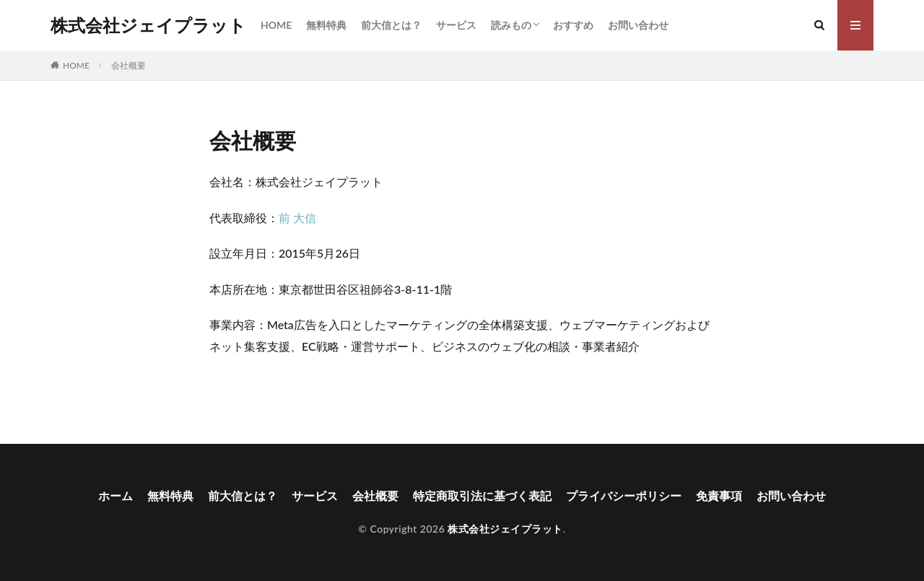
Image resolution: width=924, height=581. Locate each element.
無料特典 (326, 25)
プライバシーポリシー (624, 495)
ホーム (115, 495)
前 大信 (297, 218)
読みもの (511, 25)
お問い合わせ (638, 25)
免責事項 (719, 495)
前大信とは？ (391, 25)
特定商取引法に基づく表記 (482, 495)
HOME (276, 25)
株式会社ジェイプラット (148, 25)
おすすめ (573, 25)
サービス (456, 25)
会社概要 (128, 65)
